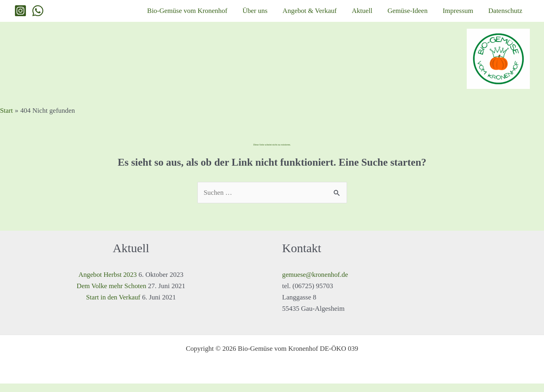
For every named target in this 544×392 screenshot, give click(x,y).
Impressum (466, 15)
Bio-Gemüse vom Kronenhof (222, 15)
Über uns (285, 15)
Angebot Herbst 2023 (108, 283)
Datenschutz (508, 15)
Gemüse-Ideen (421, 15)
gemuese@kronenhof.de (316, 283)
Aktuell (381, 15)
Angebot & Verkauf (334, 15)
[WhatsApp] (38, 15)
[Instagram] (20, 15)
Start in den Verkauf (113, 306)
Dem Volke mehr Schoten (111, 294)
